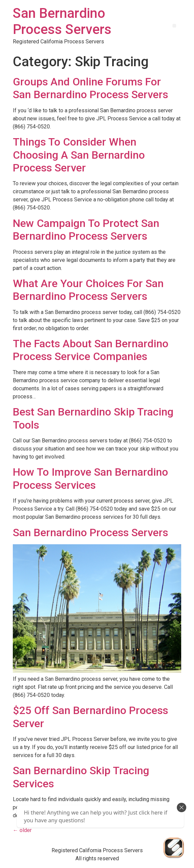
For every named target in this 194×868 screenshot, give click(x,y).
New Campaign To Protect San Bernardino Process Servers (86, 230)
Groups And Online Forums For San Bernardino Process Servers (90, 88)
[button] (174, 26)
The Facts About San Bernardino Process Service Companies (91, 350)
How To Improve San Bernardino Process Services (90, 478)
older (22, 830)
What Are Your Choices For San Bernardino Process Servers (88, 290)
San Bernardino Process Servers (62, 21)
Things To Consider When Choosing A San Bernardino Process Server (79, 155)
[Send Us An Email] (174, 848)
